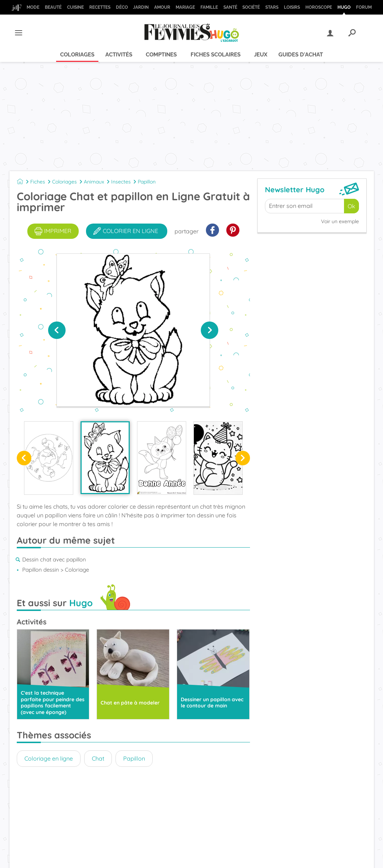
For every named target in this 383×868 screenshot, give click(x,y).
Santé (230, 7)
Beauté (53, 7)
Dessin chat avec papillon (54, 559)
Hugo (344, 7)
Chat (98, 758)
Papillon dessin (41, 570)
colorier (126, 231)
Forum (364, 7)
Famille (209, 7)
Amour (162, 7)
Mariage (185, 7)
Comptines (161, 55)
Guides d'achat (301, 55)
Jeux (261, 55)
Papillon (147, 182)
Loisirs (292, 7)
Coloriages (77, 55)
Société (251, 7)
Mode (33, 7)
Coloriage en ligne (49, 758)
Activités (119, 55)
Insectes (121, 182)
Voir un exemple (340, 221)
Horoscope (319, 7)
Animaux (94, 182)
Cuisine (75, 7)
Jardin (141, 7)
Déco (122, 7)
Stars (272, 7)
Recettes (100, 7)
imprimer (53, 231)
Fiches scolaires (216, 55)
